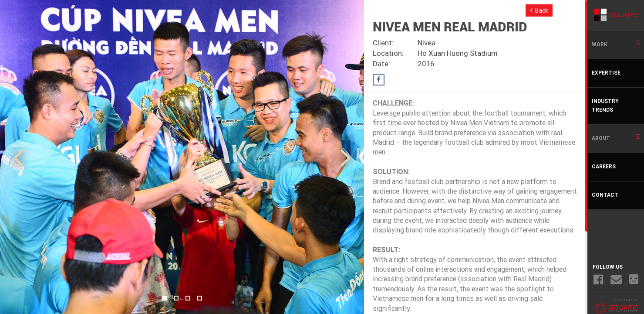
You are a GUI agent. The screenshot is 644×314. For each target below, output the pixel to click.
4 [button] (200, 298)
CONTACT (605, 195)
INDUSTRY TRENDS (605, 106)
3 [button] (188, 298)
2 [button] (176, 298)
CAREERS (604, 167)
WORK (616, 44)
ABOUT (616, 138)
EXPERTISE (606, 73)
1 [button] (164, 298)
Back (539, 10)
